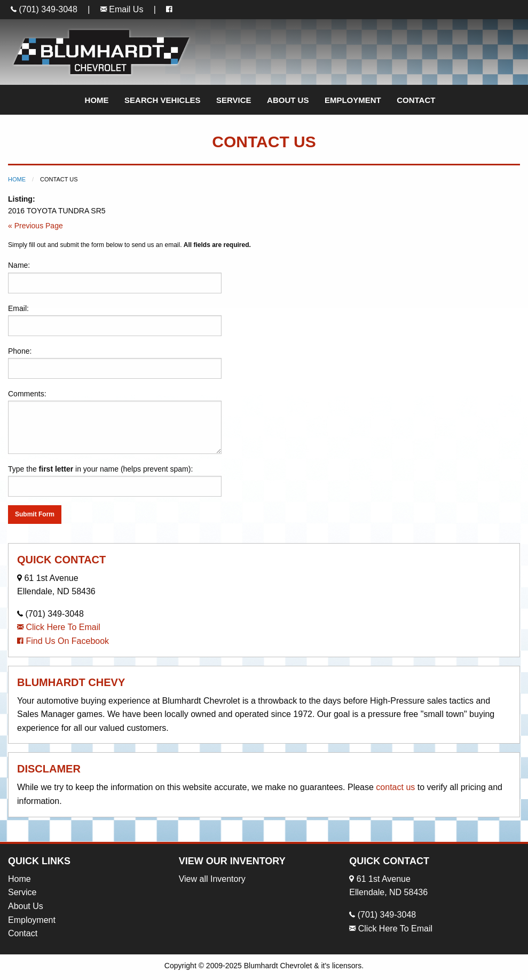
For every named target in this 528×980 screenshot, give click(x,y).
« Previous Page (36, 226)
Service (234, 100)
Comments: (115, 422)
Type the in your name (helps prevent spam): (115, 481)
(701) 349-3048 (44, 9)
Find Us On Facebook (63, 641)
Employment (353, 100)
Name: (115, 277)
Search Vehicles (163, 100)
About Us (288, 100)
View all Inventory (212, 879)
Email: (115, 320)
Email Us (122, 9)
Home (97, 100)
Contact (416, 100)
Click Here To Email (59, 627)
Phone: (115, 363)
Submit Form (35, 514)
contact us (395, 787)
